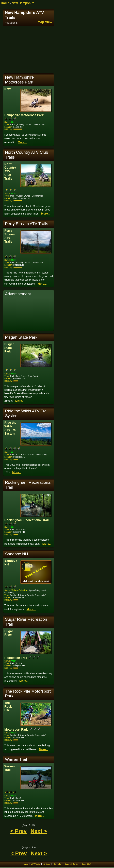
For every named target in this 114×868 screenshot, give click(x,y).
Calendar (58, 864)
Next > (39, 831)
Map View (45, 22)
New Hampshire (23, 3)
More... (22, 142)
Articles (47, 864)
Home (5, 3)
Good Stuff (86, 864)
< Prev (18, 831)
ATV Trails (36, 864)
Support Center (72, 864)
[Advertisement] (29, 50)
